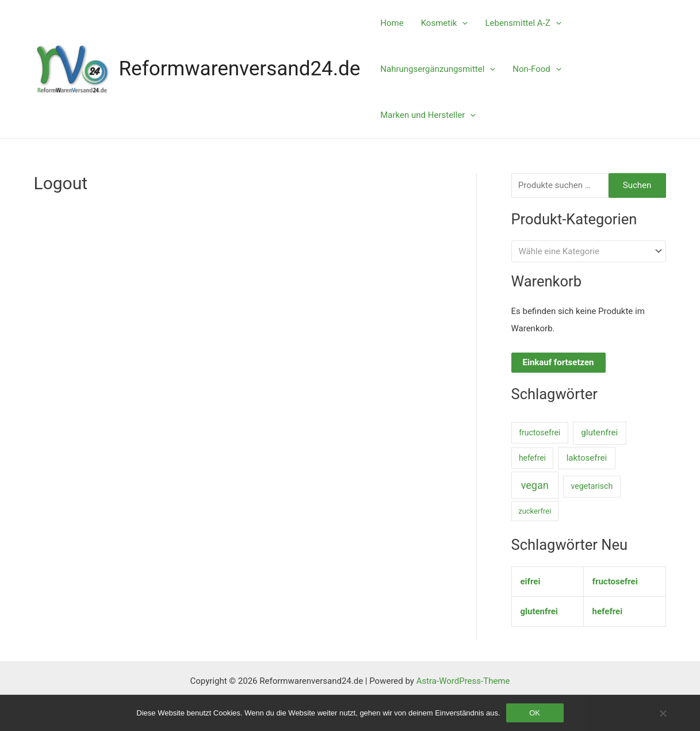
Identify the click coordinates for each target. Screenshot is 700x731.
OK (535, 713)
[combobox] (589, 251)
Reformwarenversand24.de (240, 69)
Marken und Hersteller (428, 115)
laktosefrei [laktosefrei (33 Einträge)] (587, 458)
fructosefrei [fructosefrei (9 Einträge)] (540, 433)
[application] (462, 23)
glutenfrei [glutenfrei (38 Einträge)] (599, 433)
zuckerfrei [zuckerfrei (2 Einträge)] (535, 511)
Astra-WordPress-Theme (463, 681)
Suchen (637, 185)
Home (392, 23)
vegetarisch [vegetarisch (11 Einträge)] (592, 486)
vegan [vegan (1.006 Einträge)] (535, 485)
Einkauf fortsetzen (559, 362)
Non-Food (537, 69)
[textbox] (584, 251)
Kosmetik (445, 23)
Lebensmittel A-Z (523, 23)
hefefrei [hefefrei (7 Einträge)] (532, 458)
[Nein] (663, 713)
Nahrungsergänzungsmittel (438, 69)
